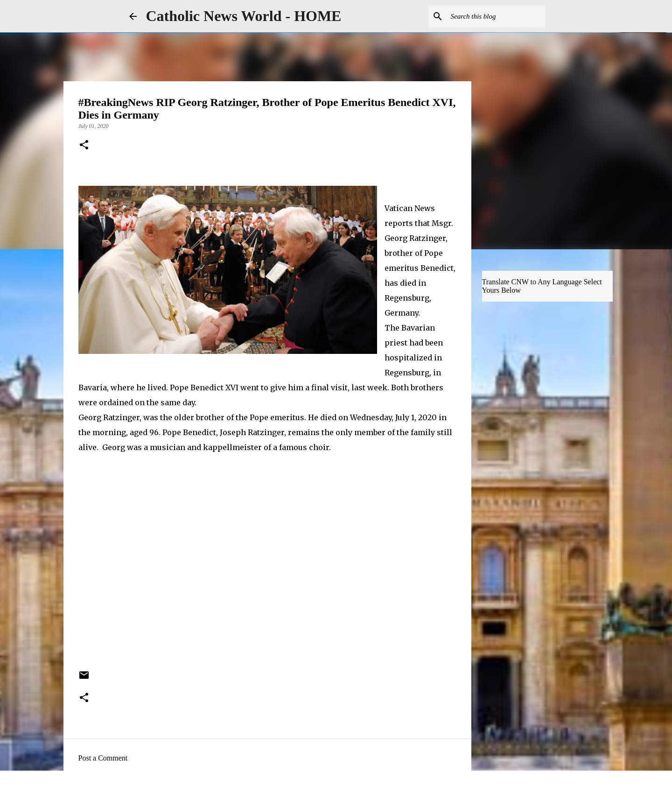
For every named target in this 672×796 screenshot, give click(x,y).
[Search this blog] (496, 16)
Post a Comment (103, 758)
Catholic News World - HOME (244, 16)
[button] (84, 146)
